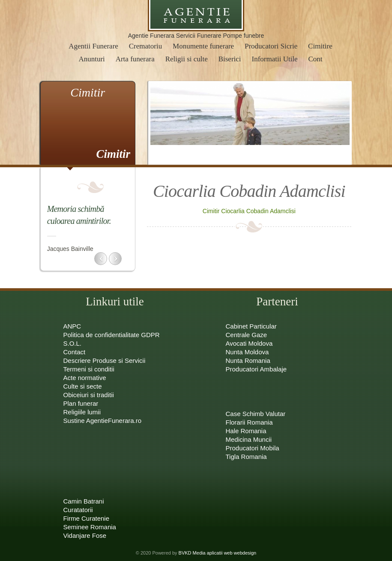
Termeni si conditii (89, 369)
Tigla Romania (246, 457)
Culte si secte (83, 386)
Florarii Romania (249, 422)
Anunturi (91, 59)
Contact (75, 352)
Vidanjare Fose (85, 535)
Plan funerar (81, 403)
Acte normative (85, 378)
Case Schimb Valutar (256, 414)
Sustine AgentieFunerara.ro (103, 421)
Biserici (230, 59)
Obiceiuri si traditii (89, 395)
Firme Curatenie (87, 518)
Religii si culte (187, 59)
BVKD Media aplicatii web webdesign (218, 553)
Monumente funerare (203, 46)
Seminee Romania (90, 527)
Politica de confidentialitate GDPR (112, 335)
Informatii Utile (274, 59)
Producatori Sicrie (271, 46)
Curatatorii (78, 510)
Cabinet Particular (251, 326)
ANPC (72, 326)
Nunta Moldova (247, 352)
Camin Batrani (84, 501)
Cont (316, 59)
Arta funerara (135, 59)
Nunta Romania (248, 360)
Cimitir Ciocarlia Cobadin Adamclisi (249, 211)
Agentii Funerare (93, 46)
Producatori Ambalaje (256, 369)
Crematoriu (145, 46)
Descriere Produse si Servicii (105, 360)
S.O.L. (73, 343)
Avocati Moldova (249, 343)
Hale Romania (246, 431)
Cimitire (320, 46)
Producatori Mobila (253, 448)
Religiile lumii (82, 412)
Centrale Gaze (247, 335)
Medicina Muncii (249, 439)
